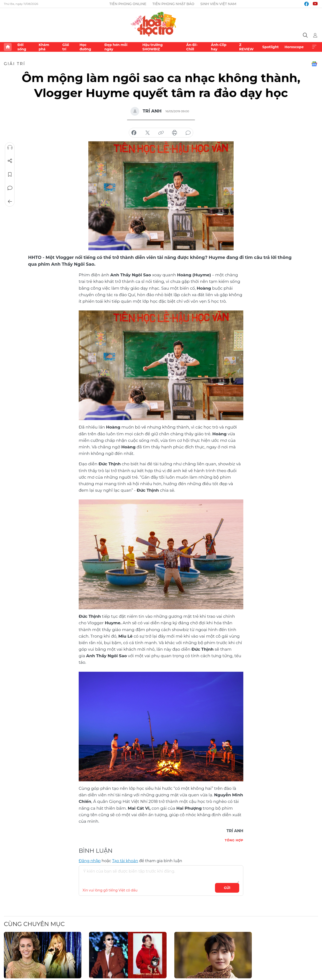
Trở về (10, 202)
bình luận (188, 133)
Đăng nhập (90, 861)
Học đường (85, 47)
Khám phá (44, 47)
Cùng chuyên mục (34, 924)
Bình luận (10, 188)
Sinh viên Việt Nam (218, 4)
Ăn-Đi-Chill (192, 47)
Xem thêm (314, 47)
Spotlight (270, 47)
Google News (314, 64)
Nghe (10, 147)
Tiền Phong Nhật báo (173, 4)
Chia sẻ (10, 161)
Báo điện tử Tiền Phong (161, 23)
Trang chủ (8, 47)
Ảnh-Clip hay (219, 47)
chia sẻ (134, 133)
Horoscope (294, 47)
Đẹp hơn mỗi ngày (116, 47)
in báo (175, 133)
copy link (161, 133)
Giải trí (66, 47)
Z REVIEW (246, 47)
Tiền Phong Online (128, 4)
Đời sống (22, 47)
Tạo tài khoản (125, 861)
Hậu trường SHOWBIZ (153, 47)
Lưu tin (10, 174)
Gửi (227, 888)
